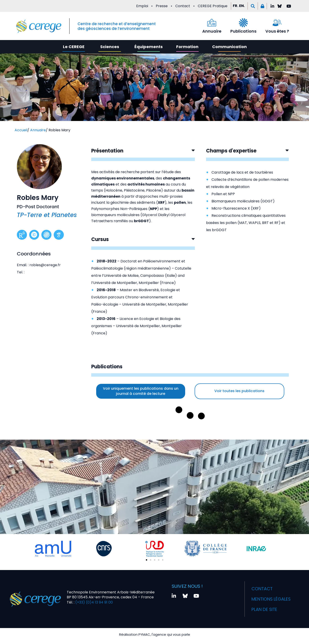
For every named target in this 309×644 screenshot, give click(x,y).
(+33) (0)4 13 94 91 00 (94, 602)
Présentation (107, 151)
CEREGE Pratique (213, 6)
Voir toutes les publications (239, 391)
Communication (229, 47)
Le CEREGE (74, 47)
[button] (253, 6)
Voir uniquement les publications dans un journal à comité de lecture (141, 391)
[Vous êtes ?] (277, 23)
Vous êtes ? (277, 31)
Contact (183, 6)
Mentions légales (273, 599)
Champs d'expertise (231, 151)
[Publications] (243, 23)
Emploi (142, 6)
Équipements (149, 47)
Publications (243, 31)
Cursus (100, 239)
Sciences (110, 47)
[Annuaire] (212, 23)
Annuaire (212, 31)
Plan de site (265, 609)
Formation (187, 47)
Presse (162, 6)
